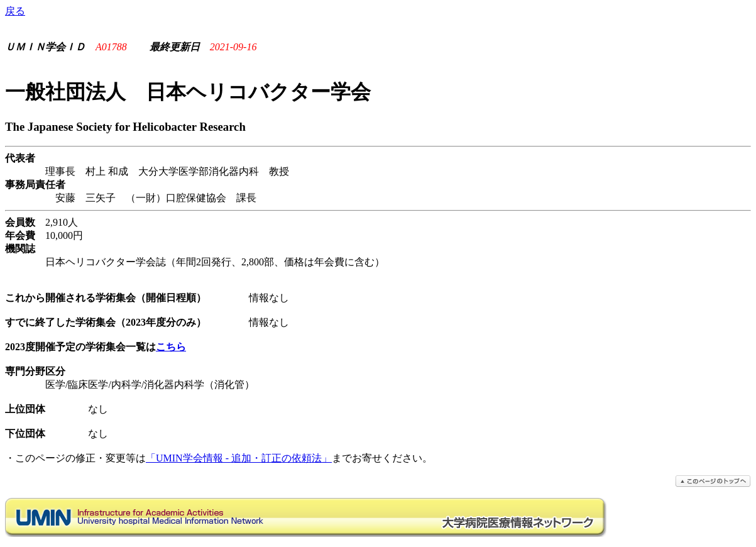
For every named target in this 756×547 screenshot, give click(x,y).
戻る (15, 11)
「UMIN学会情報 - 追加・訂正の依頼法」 (239, 458)
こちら (171, 347)
